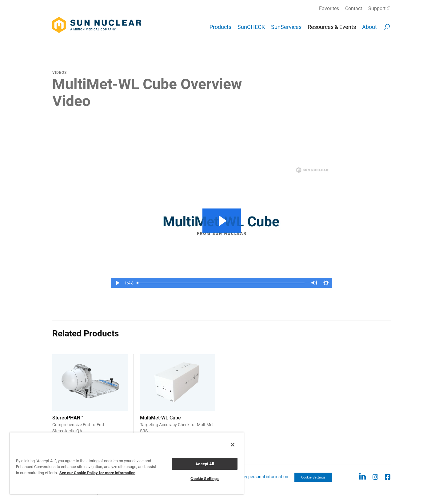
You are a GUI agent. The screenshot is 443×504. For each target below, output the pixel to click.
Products (220, 27)
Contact (354, 8)
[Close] (233, 445)
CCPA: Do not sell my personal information (248, 477)
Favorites (329, 8)
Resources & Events (332, 27)
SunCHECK (251, 27)
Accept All (205, 464)
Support (377, 8)
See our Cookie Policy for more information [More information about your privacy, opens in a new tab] (97, 473)
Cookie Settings (313, 477)
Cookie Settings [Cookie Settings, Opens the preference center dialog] (205, 479)
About (369, 27)
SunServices (286, 27)
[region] (127, 463)
